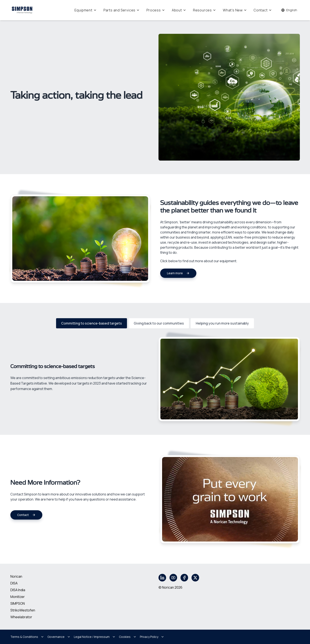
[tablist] (155, 323)
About (179, 10)
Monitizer (18, 597)
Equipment (86, 10)
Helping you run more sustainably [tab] (222, 323)
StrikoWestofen (23, 610)
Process (156, 10)
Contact (263, 10)
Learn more (178, 273)
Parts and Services (122, 10)
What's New (235, 10)
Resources (205, 10)
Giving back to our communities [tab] (159, 323)
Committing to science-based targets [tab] (92, 323)
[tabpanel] (155, 379)
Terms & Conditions (27, 637)
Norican (16, 576)
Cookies (128, 637)
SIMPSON (18, 603)
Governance (59, 637)
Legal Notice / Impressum (95, 637)
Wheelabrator (21, 617)
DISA (14, 583)
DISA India (18, 590)
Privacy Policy (152, 637)
